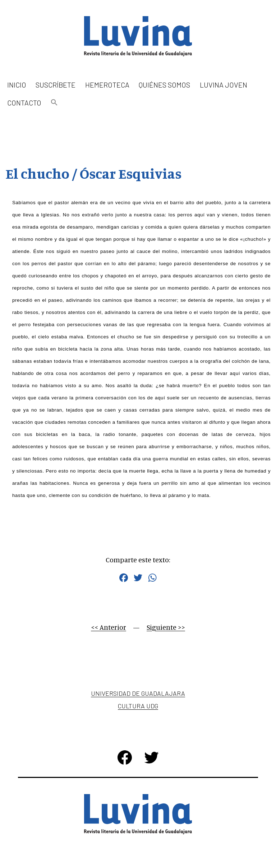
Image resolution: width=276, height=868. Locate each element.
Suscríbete (56, 85)
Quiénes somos (164, 85)
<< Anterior (109, 627)
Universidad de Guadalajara (138, 693)
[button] (54, 103)
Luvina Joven (224, 85)
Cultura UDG (138, 706)
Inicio (17, 85)
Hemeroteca (107, 85)
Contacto (24, 103)
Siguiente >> (166, 627)
